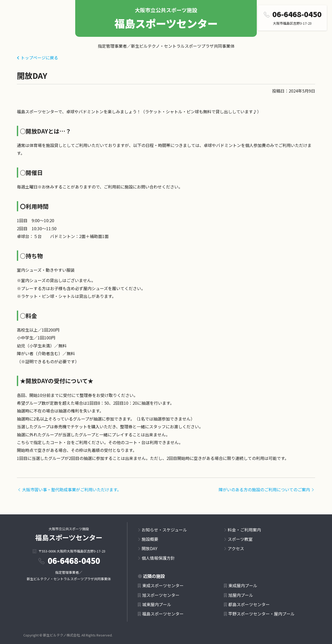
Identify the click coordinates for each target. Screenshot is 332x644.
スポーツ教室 (240, 539)
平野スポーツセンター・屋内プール (261, 614)
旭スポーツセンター (161, 595)
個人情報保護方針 (158, 558)
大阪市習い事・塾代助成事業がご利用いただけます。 (69, 489)
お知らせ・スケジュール (164, 530)
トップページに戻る (39, 58)
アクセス (236, 548)
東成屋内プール (243, 585)
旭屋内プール (241, 595)
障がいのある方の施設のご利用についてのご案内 (267, 489)
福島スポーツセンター (166, 23)
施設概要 (150, 539)
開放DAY (150, 548)
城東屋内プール (157, 604)
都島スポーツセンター (249, 604)
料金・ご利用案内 (244, 530)
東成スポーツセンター (163, 585)
